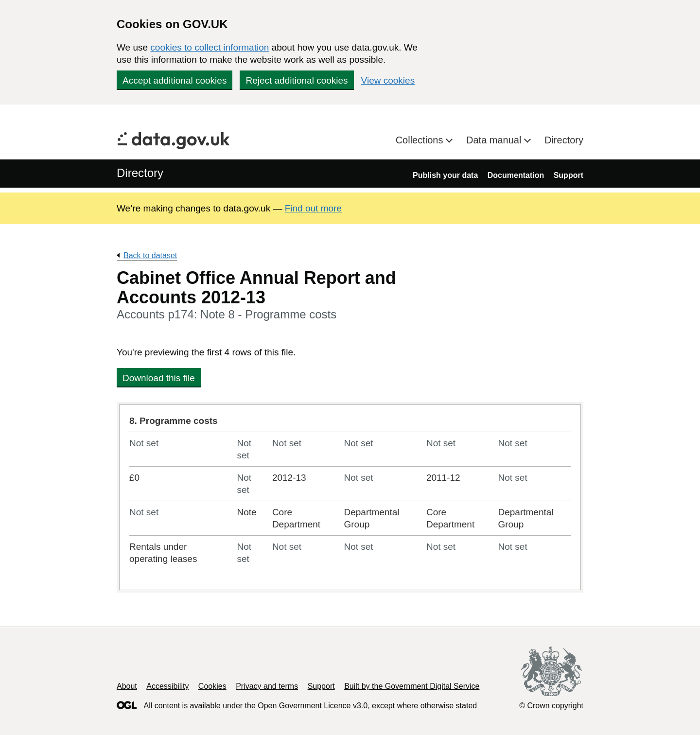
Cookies (212, 686)
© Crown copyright (551, 706)
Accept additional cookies (175, 80)
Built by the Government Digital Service (412, 686)
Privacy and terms (267, 686)
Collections (421, 140)
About (127, 686)
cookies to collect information (210, 47)
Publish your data (445, 175)
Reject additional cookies (297, 80)
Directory (564, 140)
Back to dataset (150, 255)
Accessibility (167, 686)
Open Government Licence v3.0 (313, 706)
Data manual (495, 140)
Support (569, 175)
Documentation (516, 175)
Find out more (313, 208)
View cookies (388, 80)
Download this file (159, 378)
